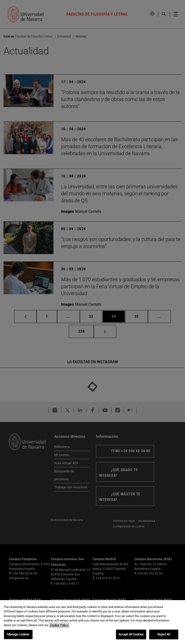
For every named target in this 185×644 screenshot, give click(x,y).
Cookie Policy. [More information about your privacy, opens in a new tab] (59, 625)
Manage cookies (18, 634)
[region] (92, 622)
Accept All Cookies (131, 634)
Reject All (164, 634)
